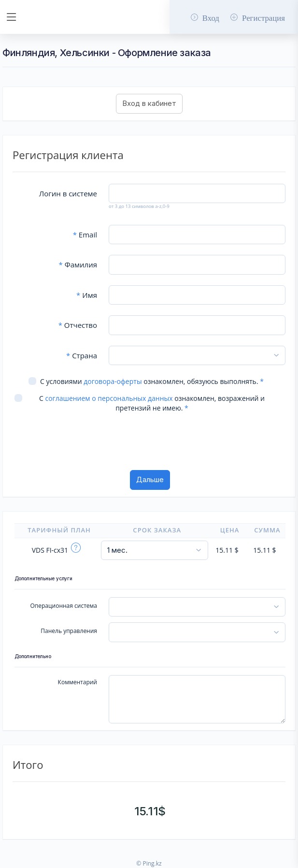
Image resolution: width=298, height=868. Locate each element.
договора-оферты (113, 381)
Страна (82, 355)
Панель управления (69, 631)
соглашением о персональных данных (109, 398)
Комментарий (78, 682)
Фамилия (78, 265)
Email (85, 235)
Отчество (78, 325)
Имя (87, 295)
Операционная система (64, 606)
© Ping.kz (149, 863)
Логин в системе (68, 193)
